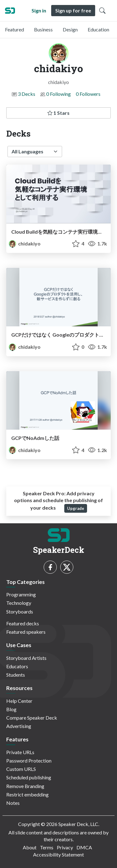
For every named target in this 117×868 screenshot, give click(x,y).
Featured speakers (26, 632)
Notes (13, 803)
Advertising (19, 726)
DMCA (84, 847)
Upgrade (76, 508)
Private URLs (20, 752)
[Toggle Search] (102, 11)
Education (98, 29)
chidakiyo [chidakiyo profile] (25, 243)
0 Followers (88, 94)
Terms (47, 847)
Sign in (39, 10)
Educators (17, 666)
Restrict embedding (27, 794)
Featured (15, 29)
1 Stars (58, 113)
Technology (19, 603)
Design (70, 29)
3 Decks (27, 94)
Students (16, 675)
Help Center (19, 701)
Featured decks (23, 623)
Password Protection (29, 761)
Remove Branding (25, 786)
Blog (11, 709)
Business (43, 29)
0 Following (58, 94)
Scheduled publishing (29, 777)
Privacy (65, 847)
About (30, 847)
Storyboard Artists (26, 658)
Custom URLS (21, 769)
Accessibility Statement (58, 854)
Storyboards (20, 611)
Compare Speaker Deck (32, 718)
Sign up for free (73, 10)
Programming (21, 594)
